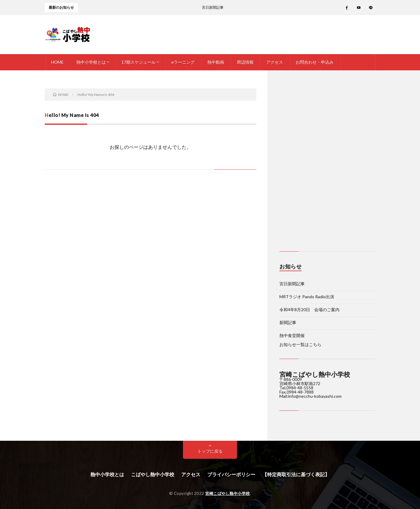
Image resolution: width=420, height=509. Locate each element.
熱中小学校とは (91, 62)
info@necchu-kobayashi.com (315, 396)
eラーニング (183, 62)
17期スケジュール (138, 62)
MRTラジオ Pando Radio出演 (307, 297)
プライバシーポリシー (231, 474)
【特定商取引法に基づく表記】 (296, 474)
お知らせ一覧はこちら (300, 344)
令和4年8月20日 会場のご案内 (309, 310)
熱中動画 (216, 62)
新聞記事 (288, 322)
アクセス (275, 62)
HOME (57, 62)
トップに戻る (210, 451)
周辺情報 (245, 62)
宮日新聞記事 (292, 284)
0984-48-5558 (300, 388)
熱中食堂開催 (292, 335)
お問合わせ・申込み (315, 62)
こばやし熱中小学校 (153, 474)
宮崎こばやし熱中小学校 (228, 493)
